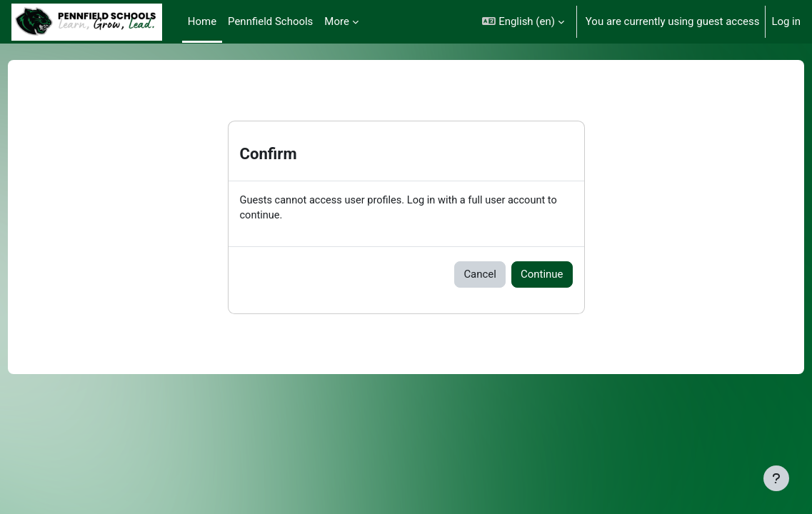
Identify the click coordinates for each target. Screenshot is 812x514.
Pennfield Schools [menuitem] (270, 21)
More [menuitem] (336, 21)
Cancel (480, 275)
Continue (542, 275)
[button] (523, 22)
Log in (786, 21)
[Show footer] (776, 478)
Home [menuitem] (202, 21)
